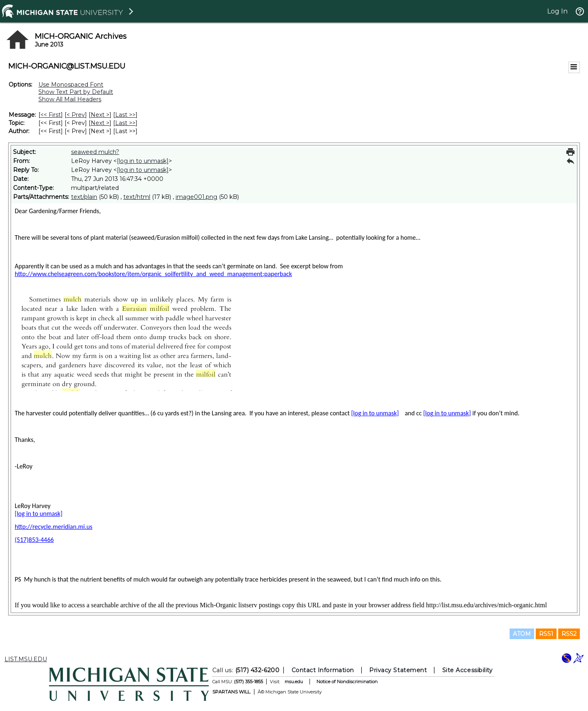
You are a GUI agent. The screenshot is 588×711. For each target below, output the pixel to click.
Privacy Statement (398, 670)
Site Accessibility (468, 670)
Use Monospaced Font (71, 85)
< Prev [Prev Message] (76, 115)
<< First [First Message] (51, 115)
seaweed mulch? (95, 152)
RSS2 (569, 634)
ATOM (522, 634)
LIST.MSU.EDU (26, 659)
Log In (557, 11)
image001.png (196, 197)
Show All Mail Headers (70, 99)
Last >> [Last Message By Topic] (125, 123)
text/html (137, 197)
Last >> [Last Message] (125, 115)
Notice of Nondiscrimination (347, 682)
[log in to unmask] (143, 161)
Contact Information (323, 670)
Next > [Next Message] (100, 115)
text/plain (84, 197)
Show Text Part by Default (76, 92)
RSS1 (546, 634)
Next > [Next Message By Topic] (100, 123)
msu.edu (294, 682)
